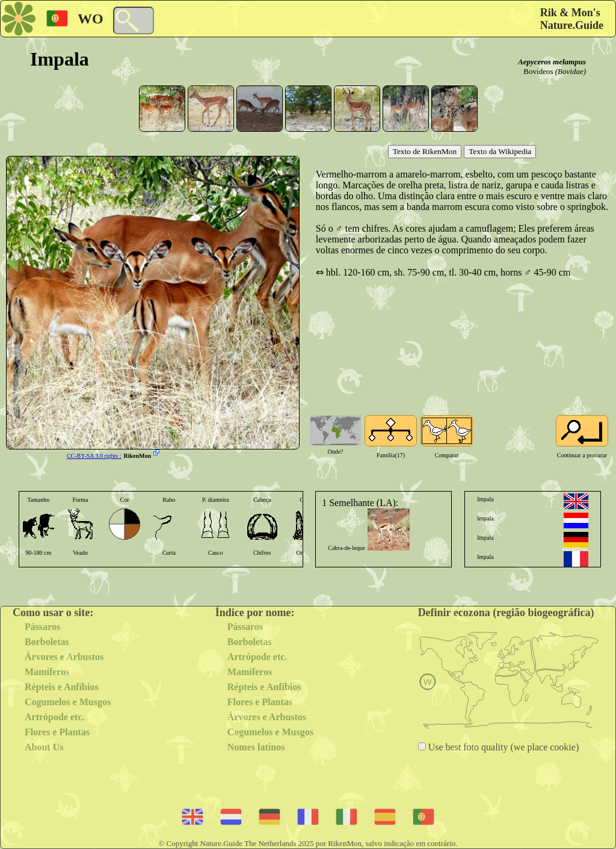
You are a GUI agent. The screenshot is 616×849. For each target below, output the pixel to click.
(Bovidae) (571, 71)
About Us (44, 747)
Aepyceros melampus (552, 62)
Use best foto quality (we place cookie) (503, 747)
